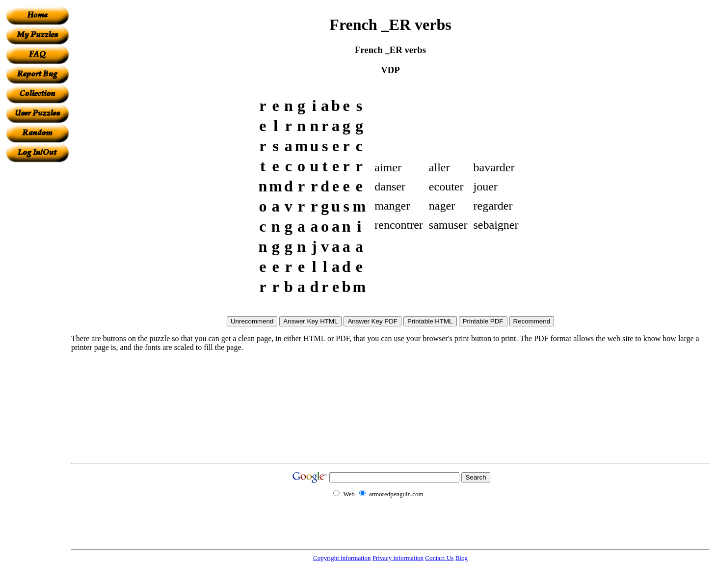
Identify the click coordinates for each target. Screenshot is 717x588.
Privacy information (398, 558)
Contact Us (439, 558)
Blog (462, 558)
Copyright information (342, 558)
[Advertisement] (37, 310)
